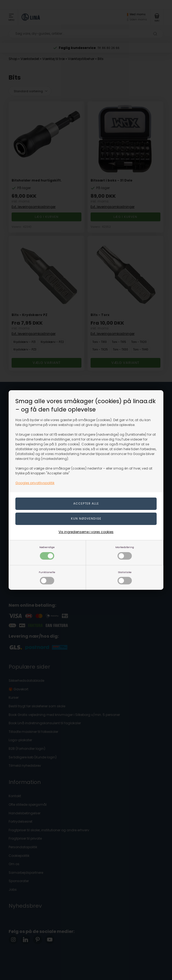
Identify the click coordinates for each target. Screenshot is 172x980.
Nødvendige (47, 553)
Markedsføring (125, 553)
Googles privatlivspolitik (35, 483)
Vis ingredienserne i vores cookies (86, 532)
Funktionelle (47, 578)
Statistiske (125, 578)
